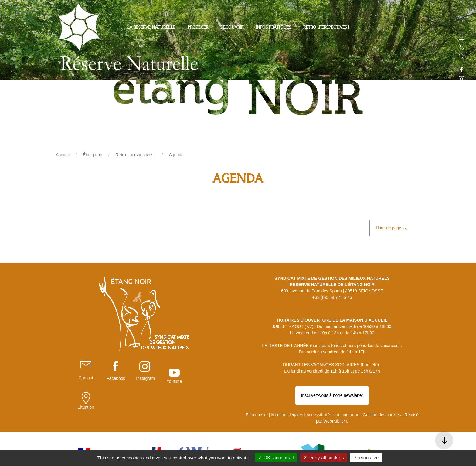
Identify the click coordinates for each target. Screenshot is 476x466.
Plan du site (257, 393)
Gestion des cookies (382, 393)
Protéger (198, 27)
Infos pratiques (273, 27)
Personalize (366, 458)
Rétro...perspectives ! (326, 27)
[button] (461, 56)
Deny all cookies (324, 458)
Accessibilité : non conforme (333, 393)
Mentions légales (287, 393)
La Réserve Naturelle (151, 27)
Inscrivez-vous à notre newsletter (332, 381)
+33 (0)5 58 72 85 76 (332, 297)
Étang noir (93, 155)
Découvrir (232, 27)
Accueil (63, 155)
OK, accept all (276, 458)
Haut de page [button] (391, 229)
